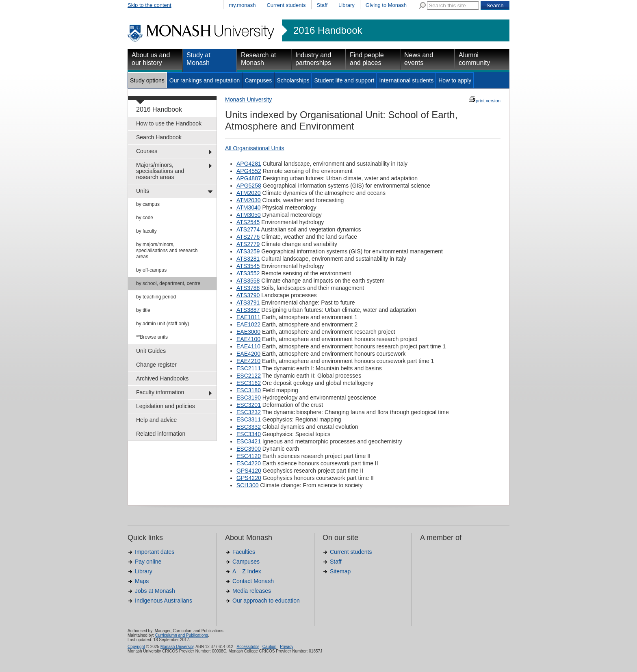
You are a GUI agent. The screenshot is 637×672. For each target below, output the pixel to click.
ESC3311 (249, 419)
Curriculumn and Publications (182, 635)
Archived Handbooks (162, 378)
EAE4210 (248, 361)
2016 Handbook (328, 30)
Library (347, 5)
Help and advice (156, 420)
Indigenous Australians (164, 601)
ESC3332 (249, 427)
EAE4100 (248, 339)
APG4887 (249, 178)
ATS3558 (248, 281)
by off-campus (151, 270)
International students (406, 80)
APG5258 (249, 186)
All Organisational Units (255, 148)
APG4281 (249, 164)
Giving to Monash (386, 5)
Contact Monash (253, 581)
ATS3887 (248, 310)
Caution (269, 647)
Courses (147, 151)
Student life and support (344, 80)
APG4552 (249, 171)
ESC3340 (249, 434)
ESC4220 (249, 463)
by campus (148, 204)
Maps (142, 581)
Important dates (155, 552)
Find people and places (367, 59)
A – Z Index (247, 571)
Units (143, 191)
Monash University (248, 99)
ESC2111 (249, 368)
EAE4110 (248, 346)
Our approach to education (266, 601)
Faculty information (160, 392)
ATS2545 (248, 222)
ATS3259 (248, 251)
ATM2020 (249, 193)
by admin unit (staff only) (163, 324)
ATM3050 (249, 215)
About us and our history (151, 59)
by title (143, 310)
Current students (286, 5)
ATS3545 (248, 266)
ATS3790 (248, 295)
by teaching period (156, 297)
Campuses (258, 80)
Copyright (136, 647)
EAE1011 (248, 317)
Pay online (148, 562)
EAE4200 (248, 354)
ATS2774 (248, 229)
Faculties (244, 552)
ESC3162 (249, 383)
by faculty (146, 231)
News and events (419, 59)
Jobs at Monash (155, 591)
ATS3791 (248, 303)
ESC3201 (249, 405)
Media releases (252, 591)
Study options (147, 80)
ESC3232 (249, 412)
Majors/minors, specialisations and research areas (160, 171)
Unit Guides (151, 351)
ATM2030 (249, 200)
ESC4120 (249, 456)
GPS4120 (249, 471)
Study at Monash (198, 59)
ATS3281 (248, 259)
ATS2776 (248, 237)
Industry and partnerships (313, 59)
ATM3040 (249, 207)
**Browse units (152, 337)
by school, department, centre (168, 283)
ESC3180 (249, 390)
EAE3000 (248, 332)
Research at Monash (258, 59)
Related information (161, 434)
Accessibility (247, 647)
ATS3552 (248, 273)
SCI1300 (247, 485)
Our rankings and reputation (205, 80)
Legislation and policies (166, 406)
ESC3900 (249, 449)
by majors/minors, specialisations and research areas (167, 251)
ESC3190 (249, 398)
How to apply (455, 80)
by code (145, 218)
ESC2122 (249, 376)
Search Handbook (159, 137)
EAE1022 (248, 324)
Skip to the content (149, 5)
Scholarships (293, 80)
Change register (156, 365)
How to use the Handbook (169, 123)
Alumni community (474, 59)
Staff (322, 5)
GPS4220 (249, 478)
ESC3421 (249, 441)
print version (488, 101)
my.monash (242, 5)
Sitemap (340, 571)
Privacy (287, 647)
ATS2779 (248, 244)
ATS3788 (248, 288)
